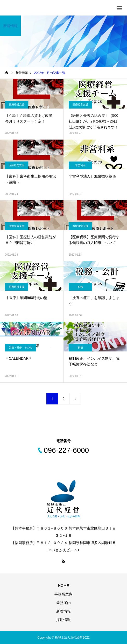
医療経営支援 (17, 105)
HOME (63, 586)
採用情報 (63, 620)
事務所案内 (63, 594)
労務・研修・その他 (20, 347)
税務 (80, 287)
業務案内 (63, 603)
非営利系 (80, 165)
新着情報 (63, 611)
